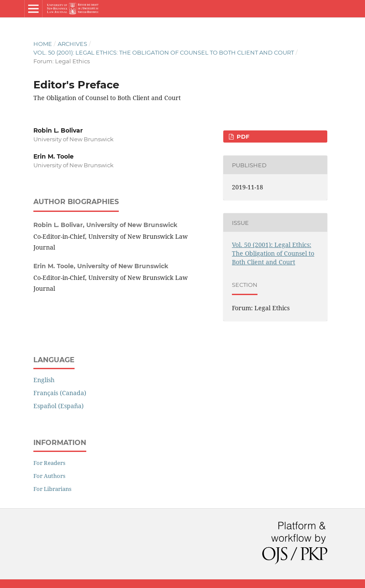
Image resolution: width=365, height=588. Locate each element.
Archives (72, 44)
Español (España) (59, 406)
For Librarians (52, 489)
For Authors (49, 476)
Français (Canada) (60, 393)
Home (43, 44)
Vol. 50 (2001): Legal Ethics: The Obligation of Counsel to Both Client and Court (164, 52)
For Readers (49, 463)
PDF (242, 136)
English (44, 380)
